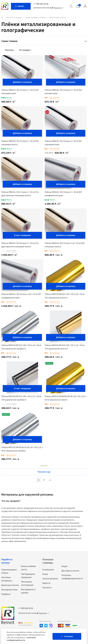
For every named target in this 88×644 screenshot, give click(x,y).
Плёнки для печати (57, 17)
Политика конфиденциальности (72, 577)
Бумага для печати (10, 585)
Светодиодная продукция (28, 575)
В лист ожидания (22, 235)
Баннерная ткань (9, 589)
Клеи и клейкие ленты (28, 568)
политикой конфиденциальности (21, 639)
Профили (6, 594)
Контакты (47, 587)
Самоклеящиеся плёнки (35, 17)
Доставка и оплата (70, 571)
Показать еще (44, 472)
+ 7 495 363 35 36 (41, 4)
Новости (46, 583)
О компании (48, 570)
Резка (45, 574)
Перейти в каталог (7, 561)
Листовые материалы (7, 579)
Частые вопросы (50, 578)
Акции (65, 566)
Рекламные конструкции (27, 583)
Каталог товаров (14, 17)
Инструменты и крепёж (28, 591)
